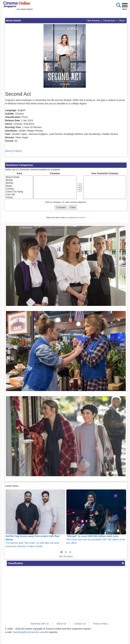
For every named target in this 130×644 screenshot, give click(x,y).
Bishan (19, 183)
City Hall (19, 195)
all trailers (81, 217)
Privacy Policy (100, 624)
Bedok (19, 180)
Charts (122, 21)
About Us (61, 624)
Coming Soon (109, 21)
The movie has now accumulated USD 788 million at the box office (96, 517)
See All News (66, 556)
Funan (19, 197)
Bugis (19, 186)
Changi (19, 189)
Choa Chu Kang (19, 192)
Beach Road (19, 177)
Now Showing (93, 21)
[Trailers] (17, 151)
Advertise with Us (40, 624)
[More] (8, 151)
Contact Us (80, 624)
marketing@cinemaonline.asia (29, 632)
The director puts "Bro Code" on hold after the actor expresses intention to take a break (35, 519)
